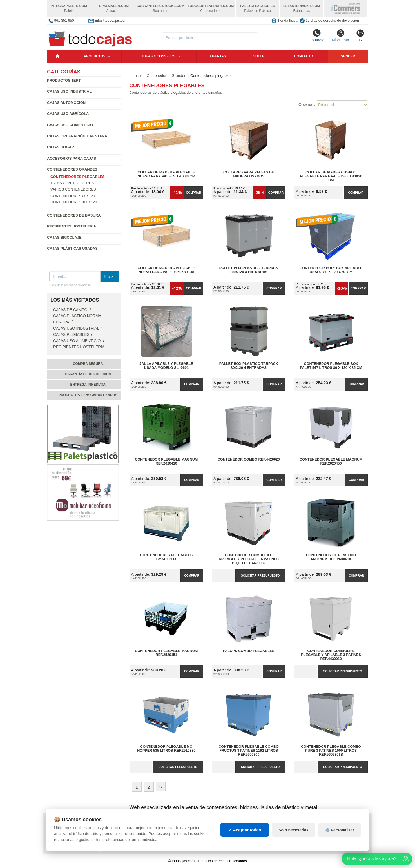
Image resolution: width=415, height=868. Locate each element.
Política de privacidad (71, 823)
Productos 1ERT (64, 80)
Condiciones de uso (68, 829)
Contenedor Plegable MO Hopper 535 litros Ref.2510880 (166, 749)
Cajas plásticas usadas (72, 248)
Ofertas (218, 56)
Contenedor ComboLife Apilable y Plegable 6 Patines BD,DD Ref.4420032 (249, 559)
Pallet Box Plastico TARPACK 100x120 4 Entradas (249, 270)
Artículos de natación (344, 829)
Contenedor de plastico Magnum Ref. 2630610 (331, 557)
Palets (266, 823)
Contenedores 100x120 (74, 202)
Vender (348, 56)
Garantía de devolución (88, 374)
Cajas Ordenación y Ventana (77, 136)
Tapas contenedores (72, 183)
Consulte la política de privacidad (70, 285)
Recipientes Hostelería (72, 226)
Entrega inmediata (88, 385)
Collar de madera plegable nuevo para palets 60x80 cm (166, 270)
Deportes (332, 823)
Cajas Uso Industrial (69, 91)
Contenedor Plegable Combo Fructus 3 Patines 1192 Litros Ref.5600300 (249, 751)
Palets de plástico (341, 834)
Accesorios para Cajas (72, 158)
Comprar (193, 193)
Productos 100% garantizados (88, 395)
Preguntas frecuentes (127, 829)
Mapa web (114, 823)
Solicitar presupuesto (260, 575)
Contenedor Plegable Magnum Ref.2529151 (166, 653)
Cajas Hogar (61, 147)
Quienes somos (63, 845)
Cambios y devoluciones (72, 834)
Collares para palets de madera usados (249, 174)
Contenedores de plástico (285, 829)
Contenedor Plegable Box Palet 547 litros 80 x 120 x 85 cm (331, 366)
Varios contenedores (73, 189)
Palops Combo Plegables (249, 651)
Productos (95, 56)
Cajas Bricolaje (64, 237)
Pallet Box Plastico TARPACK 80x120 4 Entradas (249, 366)
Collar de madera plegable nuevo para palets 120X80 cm (166, 174)
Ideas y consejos (159, 56)
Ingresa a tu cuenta (124, 834)
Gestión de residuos (231, 840)
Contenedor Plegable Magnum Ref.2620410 (166, 461)
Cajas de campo (71, 310)
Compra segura (88, 364)
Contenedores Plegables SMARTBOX (166, 557)
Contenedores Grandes (72, 169)
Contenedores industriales (287, 834)
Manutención (224, 834)
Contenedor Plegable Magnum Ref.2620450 (331, 461)
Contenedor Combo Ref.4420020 (249, 459)
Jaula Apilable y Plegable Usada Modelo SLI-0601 (166, 366)
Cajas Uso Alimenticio (70, 125)
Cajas (217, 823)
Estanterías (223, 829)
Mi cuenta (341, 35)
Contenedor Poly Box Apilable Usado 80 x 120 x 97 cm (331, 270)
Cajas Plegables (71, 335)
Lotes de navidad (276, 840)
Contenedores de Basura (74, 215)
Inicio (138, 76)
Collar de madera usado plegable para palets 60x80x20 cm (331, 176)
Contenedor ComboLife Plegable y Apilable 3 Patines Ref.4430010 (331, 655)
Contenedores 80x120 (73, 196)
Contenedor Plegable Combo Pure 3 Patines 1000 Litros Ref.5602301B (331, 751)
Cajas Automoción (66, 103)
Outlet (260, 56)
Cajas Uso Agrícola (68, 114)
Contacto (316, 35)
